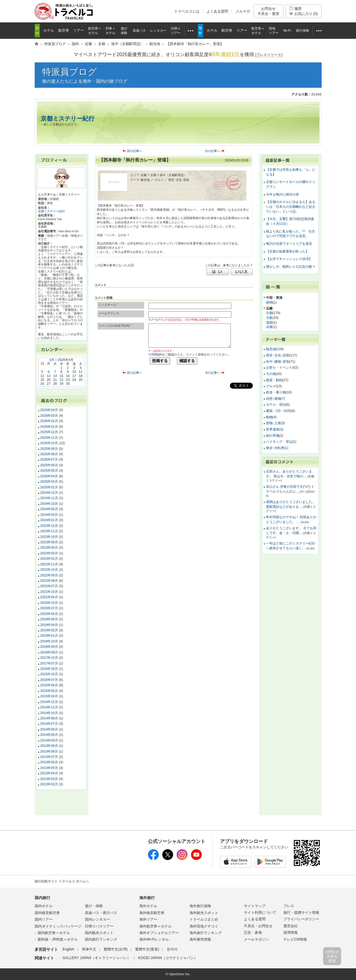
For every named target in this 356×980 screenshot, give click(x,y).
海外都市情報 (200, 939)
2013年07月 (49, 757)
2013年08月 (49, 751)
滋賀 (269, 322)
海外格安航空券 (152, 913)
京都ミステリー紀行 (68, 119)
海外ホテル (148, 906)
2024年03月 (49, 515)
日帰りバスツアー (99, 926)
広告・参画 (253, 933)
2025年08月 (49, 454)
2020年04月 (49, 614)
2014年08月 (49, 718)
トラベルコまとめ (204, 919)
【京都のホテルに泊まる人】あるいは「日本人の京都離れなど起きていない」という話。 (291, 206)
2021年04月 (49, 597)
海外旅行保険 (200, 906)
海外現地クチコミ (204, 926)
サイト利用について (260, 913)
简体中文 (89, 949)
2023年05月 (49, 547)
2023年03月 (49, 553)
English (68, 949)
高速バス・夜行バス (101, 913)
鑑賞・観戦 (274, 380)
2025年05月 (49, 470)
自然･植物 (274, 399)
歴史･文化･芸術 (278, 355)
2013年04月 (49, 773)
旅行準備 (273, 436)
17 (74, 376)
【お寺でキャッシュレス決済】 (289, 259)
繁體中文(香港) (147, 949)
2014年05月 (49, 735)
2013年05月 (49, 768)
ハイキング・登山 (279, 441)
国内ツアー (44, 919)
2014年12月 (49, 702)
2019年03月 (49, 630)
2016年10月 (49, 669)
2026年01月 (49, 427)
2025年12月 (49, 432)
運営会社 (291, 926)
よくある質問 (217, 11)
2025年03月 (49, 481)
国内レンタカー (97, 919)
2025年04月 (49, 476)
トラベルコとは (187, 11)
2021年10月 (49, 592)
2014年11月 (49, 707)
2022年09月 (49, 575)
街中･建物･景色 (278, 361)
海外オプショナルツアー (159, 933)
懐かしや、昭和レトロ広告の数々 (291, 267)
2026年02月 (49, 421)
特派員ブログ (69, 72)
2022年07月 (49, 586)
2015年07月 (49, 680)
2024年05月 (49, 509)
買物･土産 (274, 423)
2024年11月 (49, 498)
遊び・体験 (94, 906)
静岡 (269, 302)
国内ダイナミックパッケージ (58, 926)
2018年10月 (49, 641)
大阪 (269, 318)
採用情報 (291, 933)
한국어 (172, 949)
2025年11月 (49, 438)
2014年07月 (49, 724)
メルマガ (243, 11)
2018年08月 (49, 652)
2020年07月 (49, 608)
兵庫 (269, 327)
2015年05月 (49, 691)
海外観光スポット (204, 913)
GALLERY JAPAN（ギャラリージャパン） (97, 958)
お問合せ (268, 11)
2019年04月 (49, 625)
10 (74, 372)
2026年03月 (49, 416)
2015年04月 (49, 696)
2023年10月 (49, 537)
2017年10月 (49, 658)
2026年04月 (49, 410)
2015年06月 (49, 685)
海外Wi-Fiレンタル (154, 939)
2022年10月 (49, 570)
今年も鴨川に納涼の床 (282, 194)
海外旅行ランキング (206, 933)
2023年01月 (49, 559)
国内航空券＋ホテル (54, 933)
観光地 (271, 349)
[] (269, 55)
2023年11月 (49, 531)
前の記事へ (135, 151)
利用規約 (157, 354)
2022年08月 (49, 581)
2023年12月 (49, 526)
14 (55, 376)
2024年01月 (49, 520)
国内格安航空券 (47, 913)
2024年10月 (49, 504)
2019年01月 (49, 636)
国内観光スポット (99, 933)
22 (61, 380)
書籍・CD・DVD (279, 411)
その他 (271, 374)
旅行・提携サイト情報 (301, 913)
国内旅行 (42, 898)
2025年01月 (49, 487)
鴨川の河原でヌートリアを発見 (289, 244)
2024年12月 (49, 493)
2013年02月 (49, 784)
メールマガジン (256, 939)
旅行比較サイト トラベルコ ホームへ (62, 881)
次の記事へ (213, 151)
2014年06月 (49, 729)
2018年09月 (49, 647)
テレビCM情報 (295, 939)
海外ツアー (148, 919)
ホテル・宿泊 (276, 404)
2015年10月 (49, 674)
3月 (52, 360)
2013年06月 (49, 762)
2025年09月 (49, 449)
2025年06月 (49, 465)
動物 (269, 417)
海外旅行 (147, 898)
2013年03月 (49, 779)
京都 (269, 313)
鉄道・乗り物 (276, 392)
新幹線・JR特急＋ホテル (58, 939)
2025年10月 (49, 443)
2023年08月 (49, 542)
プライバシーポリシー (301, 919)
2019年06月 (49, 619)
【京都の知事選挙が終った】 (287, 251)
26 (42, 384)
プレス (289, 906)
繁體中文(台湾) (116, 949)
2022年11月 (49, 564)
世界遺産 (273, 429)
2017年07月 (49, 663)
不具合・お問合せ (258, 926)
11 (81, 372)
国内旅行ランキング (101, 939)
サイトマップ (255, 906)
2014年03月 (49, 740)
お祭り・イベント (279, 367)
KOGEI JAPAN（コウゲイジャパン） (168, 958)
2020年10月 (49, 603)
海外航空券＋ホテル (155, 926)
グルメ (271, 386)
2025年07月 (49, 459)
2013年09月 (49, 746)
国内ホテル (44, 906)
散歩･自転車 (275, 448)
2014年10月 (49, 713)
